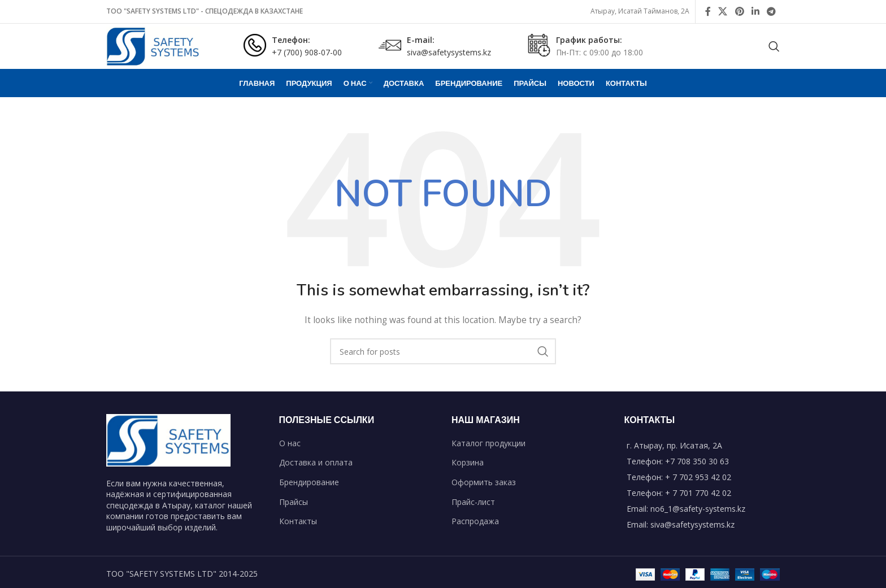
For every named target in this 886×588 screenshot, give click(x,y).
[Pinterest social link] (739, 11)
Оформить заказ (484, 482)
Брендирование (309, 482)
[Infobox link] (293, 47)
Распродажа (475, 521)
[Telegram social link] (772, 11)
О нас (290, 443)
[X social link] (723, 11)
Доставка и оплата (316, 462)
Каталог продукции (488, 443)
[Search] (774, 46)
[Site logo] (153, 45)
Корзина (468, 462)
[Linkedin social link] (755, 11)
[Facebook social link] (708, 11)
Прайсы (294, 502)
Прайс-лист (473, 502)
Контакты (298, 521)
